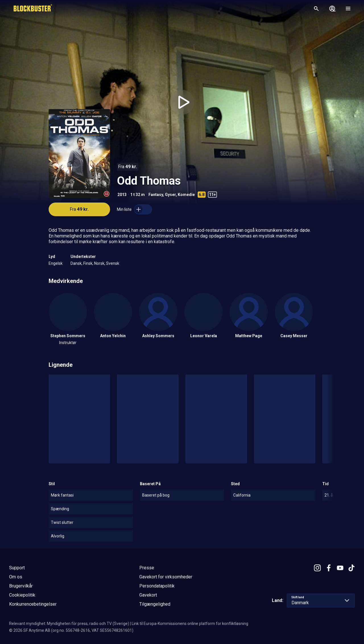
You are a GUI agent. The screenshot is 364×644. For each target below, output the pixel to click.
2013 (122, 195)
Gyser (170, 195)
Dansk (76, 263)
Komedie (186, 195)
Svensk (113, 263)
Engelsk (56, 263)
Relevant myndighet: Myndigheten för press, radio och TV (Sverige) (69, 624)
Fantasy (156, 195)
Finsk (88, 263)
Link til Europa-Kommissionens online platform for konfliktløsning (190, 624)
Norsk (99, 263)
